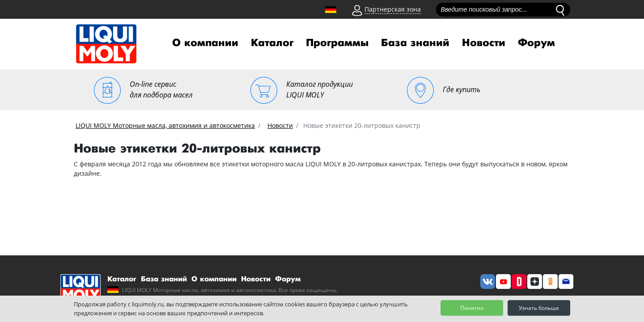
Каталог (272, 43)
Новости (484, 43)
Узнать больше (539, 308)
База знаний (415, 43)
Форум (536, 43)
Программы (337, 43)
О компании (205, 43)
